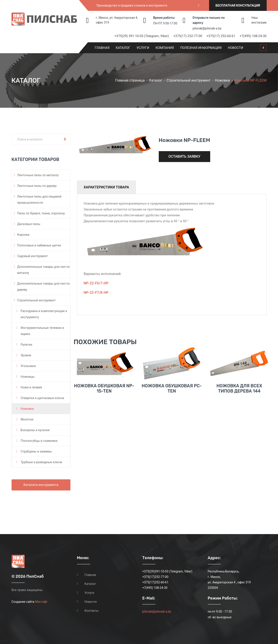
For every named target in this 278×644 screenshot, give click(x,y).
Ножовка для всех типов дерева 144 (239, 396)
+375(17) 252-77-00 (188, 36)
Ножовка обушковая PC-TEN (172, 396)
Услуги (143, 48)
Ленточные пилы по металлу (38, 175)
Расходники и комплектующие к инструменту (44, 314)
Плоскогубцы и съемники (39, 441)
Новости (235, 48)
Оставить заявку (185, 156)
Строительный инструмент (189, 80)
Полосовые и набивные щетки (39, 245)
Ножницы (28, 377)
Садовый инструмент (33, 256)
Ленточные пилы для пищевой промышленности (39, 200)
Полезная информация (201, 48)
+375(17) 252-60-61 (221, 36)
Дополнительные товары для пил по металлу (44, 270)
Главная (102, 48)
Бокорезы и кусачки (35, 430)
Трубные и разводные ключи (41, 462)
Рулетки (26, 345)
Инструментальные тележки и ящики (42, 331)
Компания (165, 48)
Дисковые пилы (29, 224)
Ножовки (223, 80)
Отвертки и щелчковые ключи (42, 398)
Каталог (123, 48)
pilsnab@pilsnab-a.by (207, 28)
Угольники (28, 366)
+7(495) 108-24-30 (253, 36)
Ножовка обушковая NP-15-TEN (104, 396)
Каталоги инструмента (41, 485)
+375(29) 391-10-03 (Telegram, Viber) (142, 36)
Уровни (26, 355)
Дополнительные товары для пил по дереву (44, 287)
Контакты (92, 611)
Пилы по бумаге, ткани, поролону (41, 213)
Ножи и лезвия (31, 387)
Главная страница (130, 80)
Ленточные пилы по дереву (37, 186)
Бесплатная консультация (238, 5)
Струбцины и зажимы (36, 451)
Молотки (27, 419)
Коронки (23, 235)
